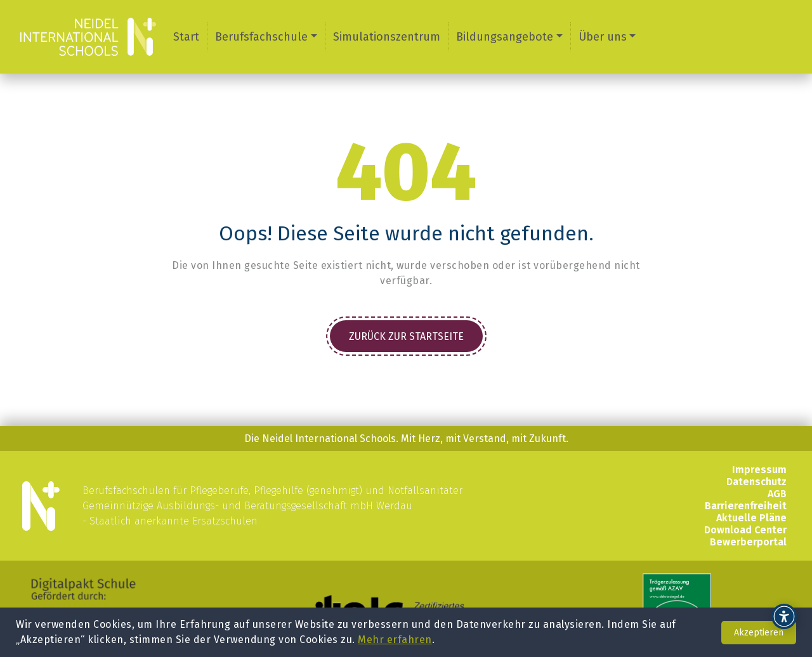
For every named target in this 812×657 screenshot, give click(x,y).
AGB (777, 494)
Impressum (759, 470)
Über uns (603, 37)
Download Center (745, 530)
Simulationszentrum (387, 37)
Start (186, 37)
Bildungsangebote (505, 37)
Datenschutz (756, 482)
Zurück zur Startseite (406, 336)
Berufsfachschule (261, 37)
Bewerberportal (748, 542)
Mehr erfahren (395, 640)
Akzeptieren (759, 633)
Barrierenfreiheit (746, 506)
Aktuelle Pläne (751, 518)
